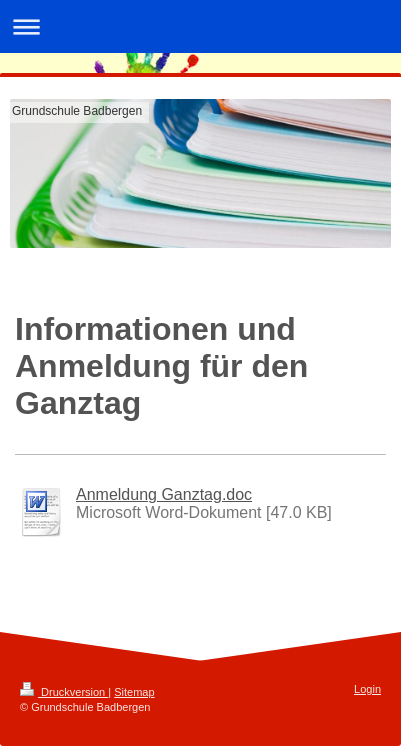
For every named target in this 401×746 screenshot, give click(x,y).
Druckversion (64, 692)
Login (367, 689)
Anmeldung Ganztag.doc (164, 494)
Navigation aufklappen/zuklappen (200, 26)
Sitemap (134, 692)
